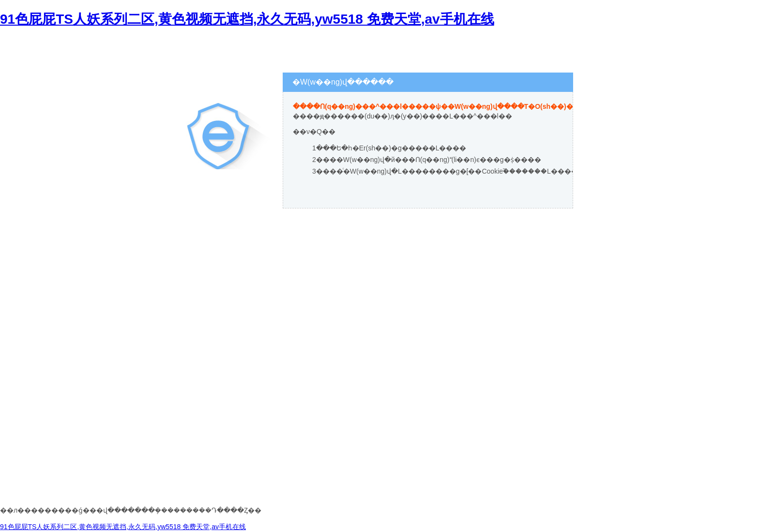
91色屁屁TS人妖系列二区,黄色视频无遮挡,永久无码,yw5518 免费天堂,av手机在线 (247, 19)
